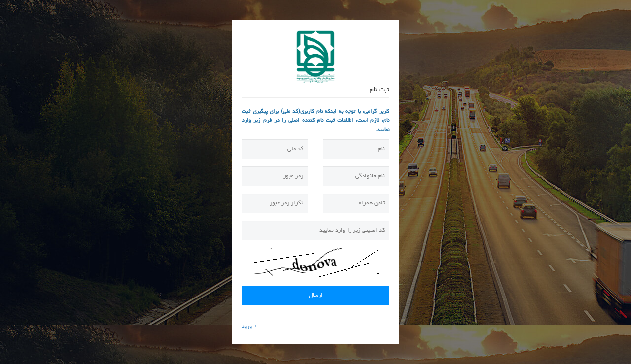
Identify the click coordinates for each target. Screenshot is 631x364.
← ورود (251, 326)
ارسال (316, 296)
